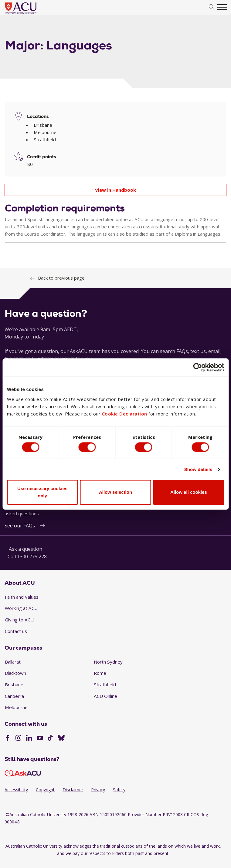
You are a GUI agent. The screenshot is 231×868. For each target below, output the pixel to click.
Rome (100, 673)
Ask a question (25, 549)
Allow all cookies (189, 493)
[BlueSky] (61, 738)
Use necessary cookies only (42, 493)
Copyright (45, 790)
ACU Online (105, 696)
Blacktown (15, 673)
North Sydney (108, 662)
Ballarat (13, 662)
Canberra (14, 696)
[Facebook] (7, 738)
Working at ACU (21, 608)
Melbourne (16, 707)
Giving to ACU (19, 620)
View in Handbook (115, 190)
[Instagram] (18, 738)
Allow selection (115, 493)
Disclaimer (73, 790)
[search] (212, 7)
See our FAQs (20, 526)
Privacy (98, 790)
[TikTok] (50, 738)
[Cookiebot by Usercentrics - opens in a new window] (197, 366)
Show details (198, 471)
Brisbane (14, 685)
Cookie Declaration (125, 412)
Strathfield (105, 685)
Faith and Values (22, 597)
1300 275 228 (32, 557)
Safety (119, 790)
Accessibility (16, 790)
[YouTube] (40, 738)
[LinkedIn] (29, 738)
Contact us (16, 631)
